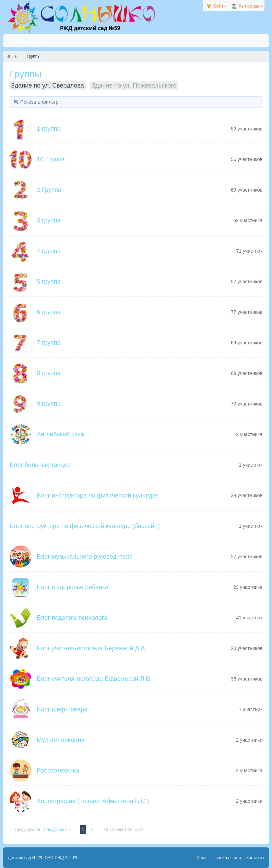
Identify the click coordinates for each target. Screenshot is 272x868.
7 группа (49, 343)
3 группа (49, 220)
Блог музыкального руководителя (85, 557)
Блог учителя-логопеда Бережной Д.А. (92, 648)
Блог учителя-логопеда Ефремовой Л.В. (94, 679)
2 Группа (49, 190)
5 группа (49, 282)
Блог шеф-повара (62, 709)
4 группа (49, 251)
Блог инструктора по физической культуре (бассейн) (85, 526)
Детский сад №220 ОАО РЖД (36, 858)
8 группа (49, 373)
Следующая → (58, 830)
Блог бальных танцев (40, 465)
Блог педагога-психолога (72, 618)
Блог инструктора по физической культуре (97, 495)
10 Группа (51, 159)
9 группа (49, 404)
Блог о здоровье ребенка (73, 587)
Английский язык (61, 434)
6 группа (49, 312)
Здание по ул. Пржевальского (134, 85)
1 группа (49, 129)
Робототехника (58, 770)
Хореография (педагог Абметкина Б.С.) (93, 801)
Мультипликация (61, 740)
